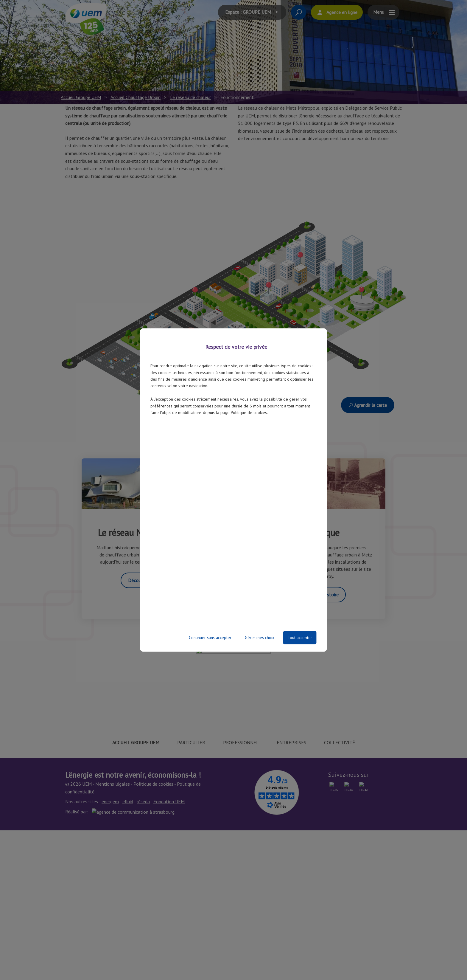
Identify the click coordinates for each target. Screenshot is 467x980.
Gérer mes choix (260, 638)
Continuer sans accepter (210, 638)
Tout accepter (300, 638)
